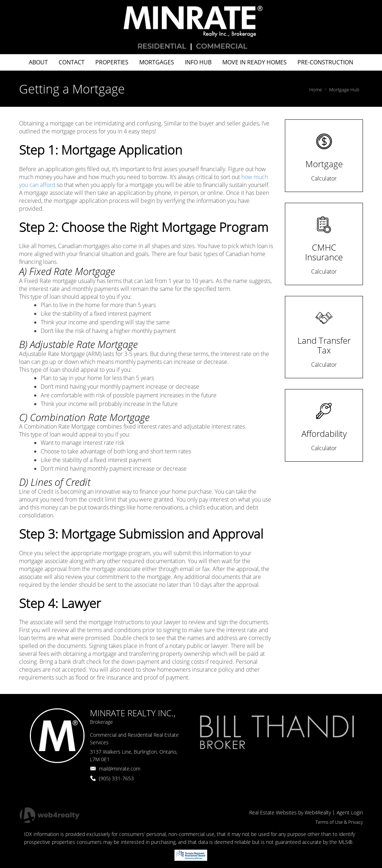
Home (316, 90)
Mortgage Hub (344, 90)
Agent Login (350, 812)
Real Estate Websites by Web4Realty (290, 812)
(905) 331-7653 (116, 778)
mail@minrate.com (120, 769)
